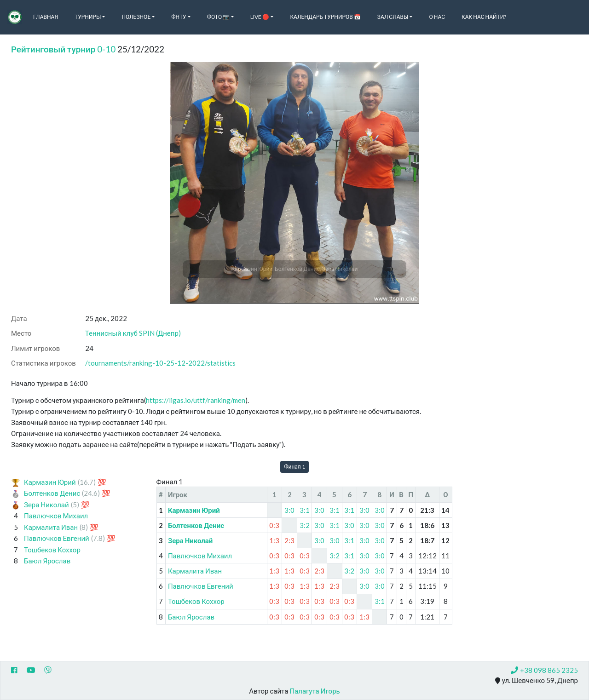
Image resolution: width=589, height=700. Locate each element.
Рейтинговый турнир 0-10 (63, 49)
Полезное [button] (136, 17)
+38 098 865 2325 (544, 670)
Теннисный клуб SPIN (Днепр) (133, 333)
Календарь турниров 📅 (325, 17)
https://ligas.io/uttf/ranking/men (196, 400)
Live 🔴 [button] (260, 17)
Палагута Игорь (315, 691)
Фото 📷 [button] (219, 17)
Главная (46, 17)
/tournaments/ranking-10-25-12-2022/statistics (160, 363)
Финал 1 (294, 467)
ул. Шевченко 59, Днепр (537, 681)
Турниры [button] (88, 17)
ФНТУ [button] (179, 17)
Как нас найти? (484, 17)
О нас (437, 17)
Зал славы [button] (393, 17)
